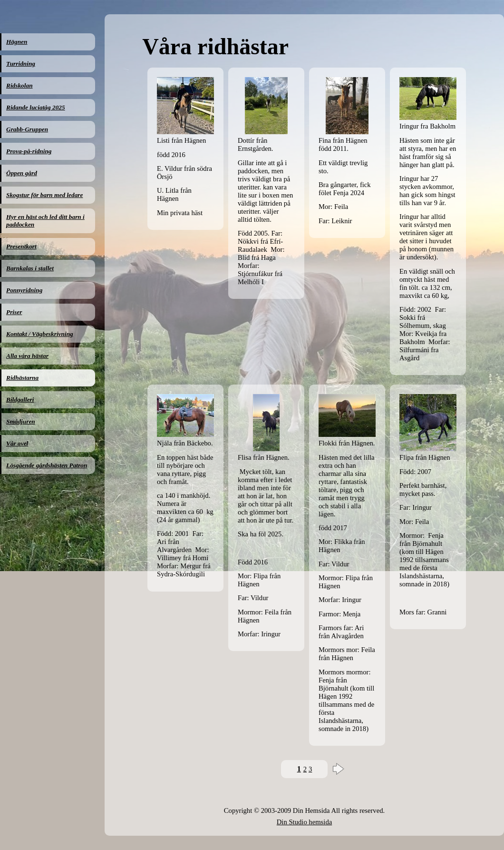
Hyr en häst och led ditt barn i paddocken (45, 221)
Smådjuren (21, 421)
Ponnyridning (24, 290)
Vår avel (17, 443)
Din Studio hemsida (304, 822)
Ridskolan (19, 85)
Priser (14, 312)
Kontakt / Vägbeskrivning (40, 334)
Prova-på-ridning (29, 151)
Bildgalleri (20, 400)
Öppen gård (22, 173)
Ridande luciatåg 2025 (36, 107)
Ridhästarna (22, 378)
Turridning (21, 64)
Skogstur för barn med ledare (44, 195)
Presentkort (21, 246)
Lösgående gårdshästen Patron (47, 465)
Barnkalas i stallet (30, 268)
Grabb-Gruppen (27, 129)
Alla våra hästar (27, 356)
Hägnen (17, 42)
